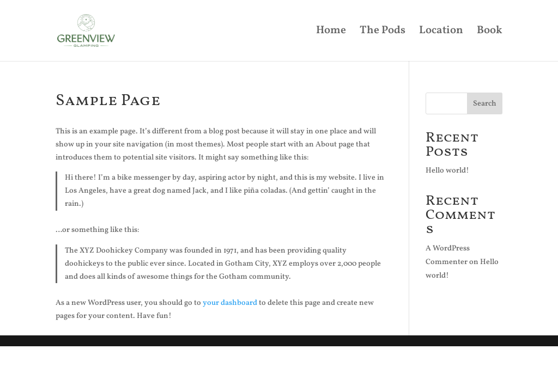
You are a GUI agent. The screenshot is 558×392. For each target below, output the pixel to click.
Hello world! (447, 171)
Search (485, 104)
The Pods (383, 32)
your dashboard (230, 303)
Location (441, 32)
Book (490, 32)
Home (331, 32)
